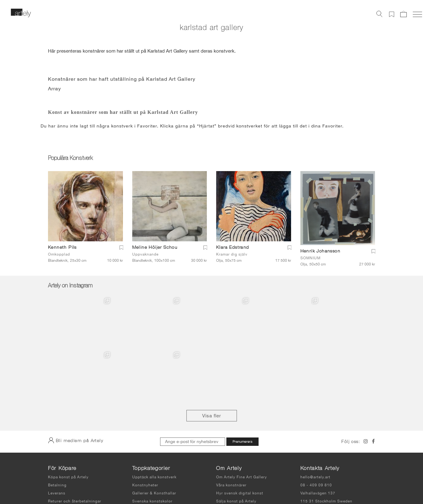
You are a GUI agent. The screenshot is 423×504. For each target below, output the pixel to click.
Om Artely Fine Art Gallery (242, 423)
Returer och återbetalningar (75, 447)
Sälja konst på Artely (236, 447)
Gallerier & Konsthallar (154, 439)
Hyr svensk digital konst (240, 439)
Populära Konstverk (70, 159)
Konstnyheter (145, 431)
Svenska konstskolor (152, 447)
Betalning (57, 431)
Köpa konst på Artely (68, 423)
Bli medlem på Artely (76, 386)
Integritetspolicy (242, 482)
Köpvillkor (58, 455)
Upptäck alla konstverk (154, 423)
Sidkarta (274, 482)
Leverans (57, 439)
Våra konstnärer (231, 431)
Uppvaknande (145, 254)
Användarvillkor (207, 482)
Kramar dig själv (232, 254)
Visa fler (212, 362)
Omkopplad (59, 254)
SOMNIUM (310, 258)
